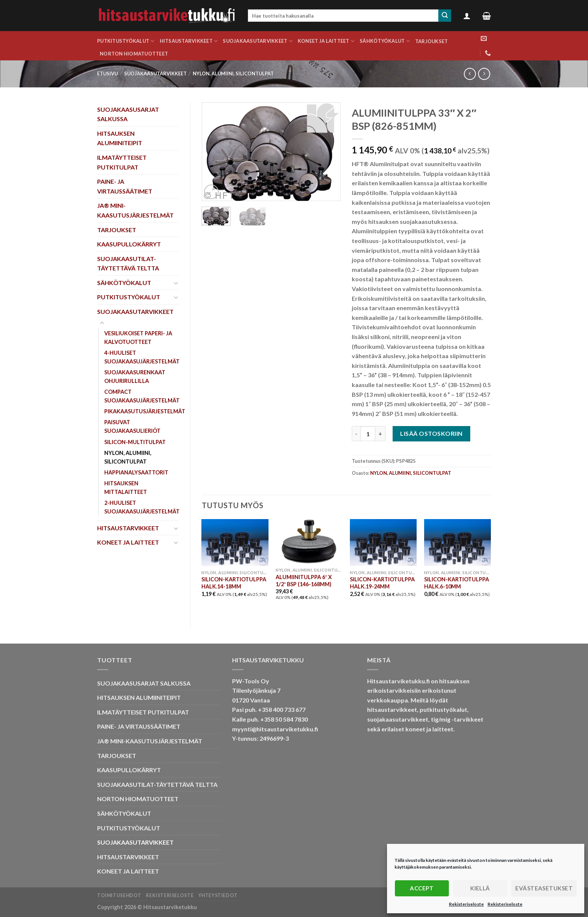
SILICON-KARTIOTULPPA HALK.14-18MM (234, 583)
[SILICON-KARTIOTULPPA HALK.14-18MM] (235, 543)
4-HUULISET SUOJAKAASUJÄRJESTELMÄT (142, 357)
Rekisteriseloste (466, 904)
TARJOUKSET (432, 41)
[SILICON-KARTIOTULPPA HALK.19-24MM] (383, 543)
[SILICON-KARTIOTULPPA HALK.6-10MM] (457, 543)
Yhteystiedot (218, 895)
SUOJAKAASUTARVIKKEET (258, 41)
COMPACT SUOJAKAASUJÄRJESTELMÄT (142, 396)
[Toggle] (176, 283)
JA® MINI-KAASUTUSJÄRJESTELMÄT (135, 210)
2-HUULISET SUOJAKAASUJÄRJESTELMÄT (142, 507)
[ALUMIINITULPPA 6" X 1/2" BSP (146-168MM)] (309, 541)
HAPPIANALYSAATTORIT (136, 472)
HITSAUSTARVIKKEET (189, 41)
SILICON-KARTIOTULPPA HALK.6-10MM (457, 583)
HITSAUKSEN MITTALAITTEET (126, 488)
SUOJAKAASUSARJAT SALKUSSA (128, 114)
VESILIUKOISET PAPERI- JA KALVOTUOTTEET (138, 338)
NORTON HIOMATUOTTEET (134, 54)
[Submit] (445, 16)
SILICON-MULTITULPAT (135, 442)
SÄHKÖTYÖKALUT (385, 41)
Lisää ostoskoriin (431, 433)
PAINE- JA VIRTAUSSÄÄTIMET (125, 186)
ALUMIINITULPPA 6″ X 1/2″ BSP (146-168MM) (304, 581)
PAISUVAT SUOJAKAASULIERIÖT (132, 426)
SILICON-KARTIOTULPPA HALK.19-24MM (382, 583)
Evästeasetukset (544, 888)
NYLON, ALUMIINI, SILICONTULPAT (233, 74)
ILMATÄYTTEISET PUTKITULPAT (122, 162)
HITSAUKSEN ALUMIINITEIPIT (120, 138)
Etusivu (107, 74)
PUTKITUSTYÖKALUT (126, 41)
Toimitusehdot (119, 895)
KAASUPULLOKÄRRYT (129, 244)
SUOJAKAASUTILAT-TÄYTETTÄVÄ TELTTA (128, 263)
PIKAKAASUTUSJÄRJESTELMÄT (145, 411)
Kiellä (480, 888)
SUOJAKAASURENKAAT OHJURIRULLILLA (135, 377)
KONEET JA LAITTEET (326, 41)
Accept (422, 888)
